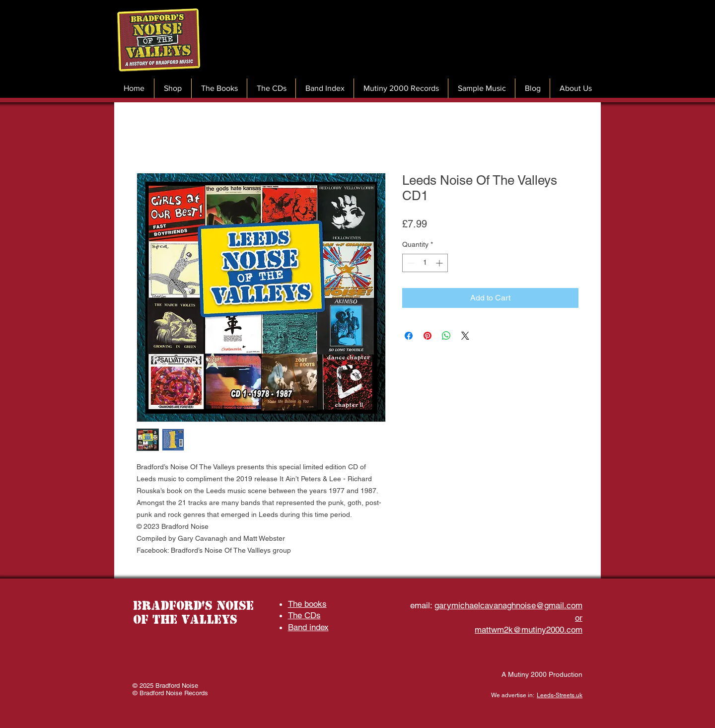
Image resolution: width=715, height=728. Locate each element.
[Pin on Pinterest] (428, 336)
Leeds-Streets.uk (560, 695)
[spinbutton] (425, 263)
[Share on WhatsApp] (446, 336)
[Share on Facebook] (409, 336)
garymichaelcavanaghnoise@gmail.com (508, 605)
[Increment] (440, 263)
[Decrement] (410, 263)
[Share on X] (465, 336)
